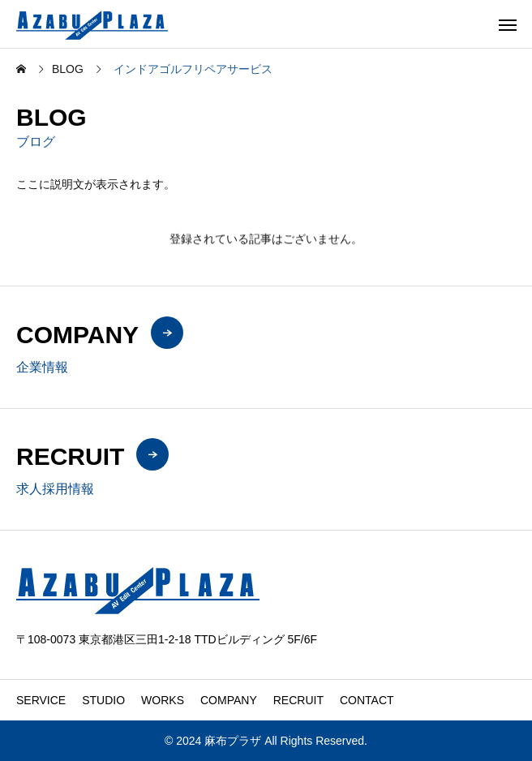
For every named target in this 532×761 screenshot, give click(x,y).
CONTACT (367, 700)
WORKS (163, 700)
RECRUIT (298, 700)
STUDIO (103, 700)
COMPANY (229, 700)
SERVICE (41, 700)
